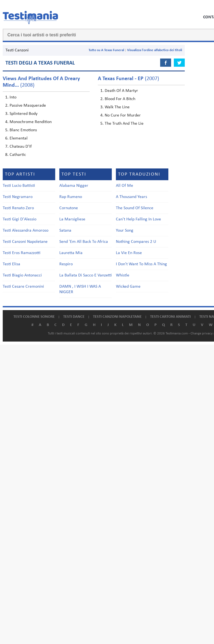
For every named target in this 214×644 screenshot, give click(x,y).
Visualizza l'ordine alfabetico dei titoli (155, 50)
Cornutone (69, 208)
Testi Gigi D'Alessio (20, 219)
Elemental (19, 138)
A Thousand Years (131, 197)
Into (13, 97)
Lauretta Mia (71, 253)
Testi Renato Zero (18, 208)
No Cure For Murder (123, 115)
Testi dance (74, 317)
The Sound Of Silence (135, 208)
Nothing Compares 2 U (136, 242)
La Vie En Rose (129, 253)
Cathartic (18, 155)
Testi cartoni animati (170, 317)
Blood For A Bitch (120, 99)
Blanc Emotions (23, 130)
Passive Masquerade (28, 106)
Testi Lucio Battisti (19, 186)
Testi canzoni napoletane (117, 317)
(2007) (128, 79)
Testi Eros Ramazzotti (22, 253)
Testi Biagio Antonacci (22, 275)
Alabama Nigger (74, 186)
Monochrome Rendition (31, 122)
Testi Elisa (11, 264)
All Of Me (124, 186)
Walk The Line (117, 107)
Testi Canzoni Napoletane (25, 242)
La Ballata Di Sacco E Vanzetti (86, 275)
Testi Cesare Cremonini (23, 287)
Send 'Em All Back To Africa (84, 242)
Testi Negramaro (18, 197)
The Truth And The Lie (124, 124)
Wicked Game (128, 287)
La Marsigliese (72, 219)
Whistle (123, 275)
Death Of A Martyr (121, 91)
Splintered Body (24, 114)
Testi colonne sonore (34, 317)
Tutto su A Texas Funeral (106, 50)
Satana (65, 231)
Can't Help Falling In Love (138, 219)
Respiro (66, 264)
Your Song (125, 231)
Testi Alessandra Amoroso (26, 231)
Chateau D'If (21, 147)
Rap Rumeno (71, 197)
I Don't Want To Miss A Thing (141, 264)
